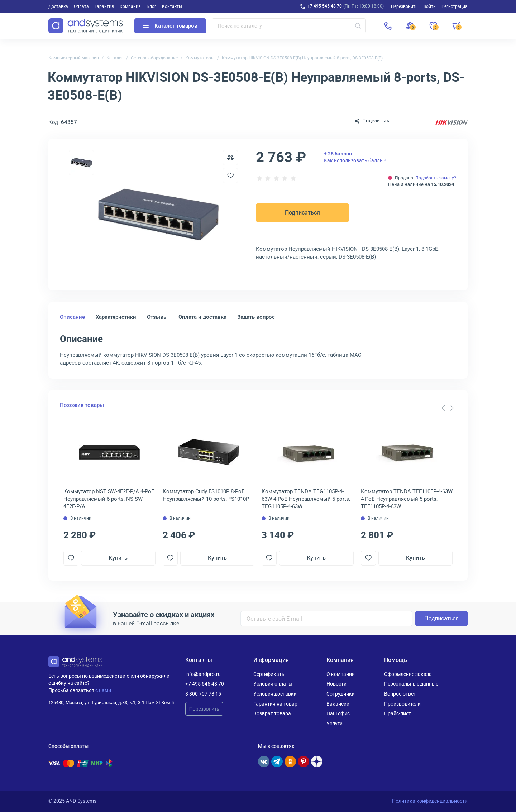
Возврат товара (272, 713)
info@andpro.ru (203, 674)
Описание (72, 317)
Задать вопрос (256, 317)
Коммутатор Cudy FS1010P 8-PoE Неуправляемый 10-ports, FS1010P (206, 495)
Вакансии (338, 704)
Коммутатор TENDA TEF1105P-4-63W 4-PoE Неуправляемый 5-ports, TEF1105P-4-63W (407, 499)
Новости (336, 684)
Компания (130, 6)
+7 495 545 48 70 (325, 6)
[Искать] (358, 26)
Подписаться (302, 213)
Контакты (172, 6)
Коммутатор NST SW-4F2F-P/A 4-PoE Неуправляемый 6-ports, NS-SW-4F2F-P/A (109, 499)
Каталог (115, 58)
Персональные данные (411, 684)
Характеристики (116, 317)
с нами (103, 690)
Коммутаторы (200, 58)
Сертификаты (269, 674)
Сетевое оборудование (154, 58)
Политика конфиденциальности (430, 801)
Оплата (81, 6)
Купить (118, 558)
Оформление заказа (408, 674)
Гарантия (104, 6)
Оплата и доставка (202, 317)
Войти (430, 6)
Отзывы (157, 317)
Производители (402, 704)
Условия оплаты (273, 684)
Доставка (58, 6)
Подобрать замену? (436, 178)
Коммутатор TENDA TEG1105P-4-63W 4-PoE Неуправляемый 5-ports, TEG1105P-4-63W (306, 499)
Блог (151, 6)
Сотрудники (341, 694)
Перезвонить (204, 709)
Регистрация (455, 6)
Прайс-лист (398, 713)
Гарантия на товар (275, 704)
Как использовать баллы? (355, 157)
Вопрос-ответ (400, 694)
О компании (341, 674)
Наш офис (338, 713)
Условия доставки (275, 694)
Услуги (335, 724)
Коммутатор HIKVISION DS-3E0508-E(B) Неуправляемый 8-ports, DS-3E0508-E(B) (302, 58)
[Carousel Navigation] (448, 408)
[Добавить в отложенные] (230, 176)
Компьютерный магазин (74, 58)
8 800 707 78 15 (203, 694)
